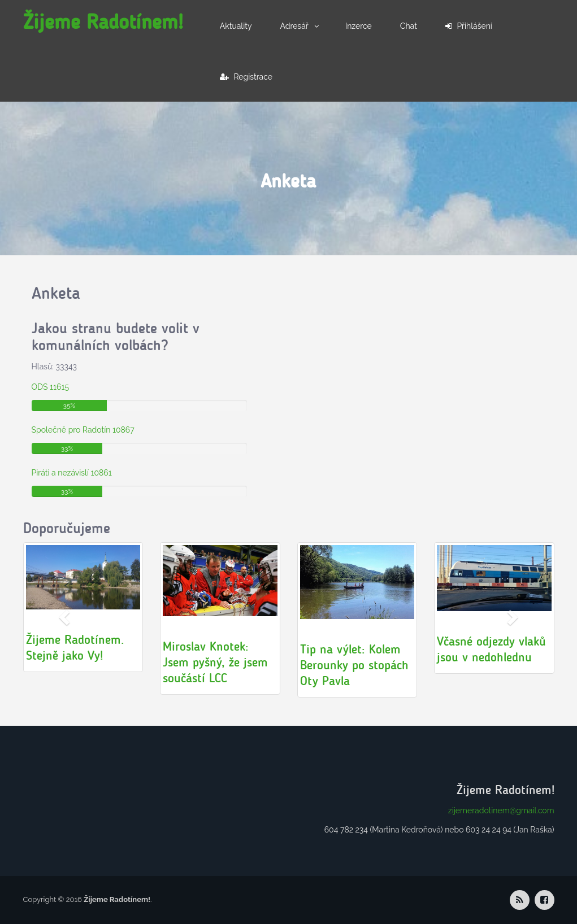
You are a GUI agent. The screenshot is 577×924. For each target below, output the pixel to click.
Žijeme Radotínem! (103, 22)
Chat (409, 26)
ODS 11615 (51, 387)
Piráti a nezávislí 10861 (72, 473)
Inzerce (359, 26)
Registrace (246, 77)
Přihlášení (469, 26)
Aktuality (236, 26)
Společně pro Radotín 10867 (83, 430)
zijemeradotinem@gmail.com (501, 810)
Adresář (294, 26)
